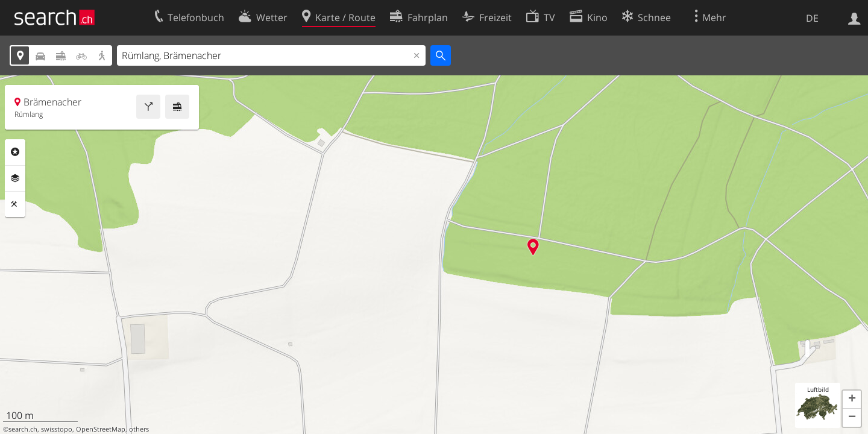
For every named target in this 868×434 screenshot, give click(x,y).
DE (812, 18)
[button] (852, 400)
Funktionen (15, 204)
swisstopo (57, 429)
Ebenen (15, 178)
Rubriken (15, 152)
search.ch (23, 429)
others (139, 429)
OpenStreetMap (101, 429)
